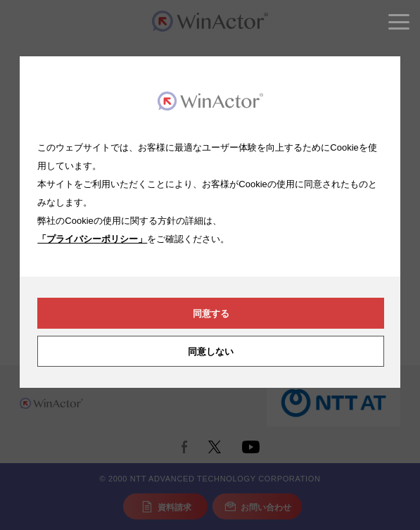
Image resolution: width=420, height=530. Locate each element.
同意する (211, 314)
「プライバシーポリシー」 (92, 239)
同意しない (211, 352)
